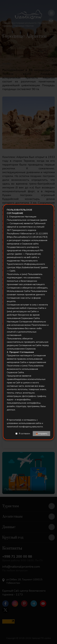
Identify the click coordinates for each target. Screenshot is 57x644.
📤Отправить (42, 433)
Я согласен (24, 434)
